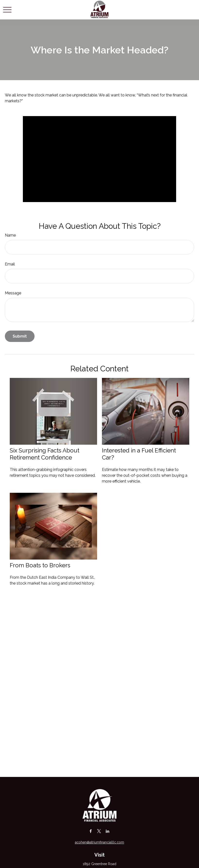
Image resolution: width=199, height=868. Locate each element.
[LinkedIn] (108, 831)
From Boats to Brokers (40, 565)
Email (10, 264)
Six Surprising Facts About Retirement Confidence (45, 454)
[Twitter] (99, 831)
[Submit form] (20, 336)
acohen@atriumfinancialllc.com (99, 842)
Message (13, 293)
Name (10, 235)
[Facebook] (91, 831)
